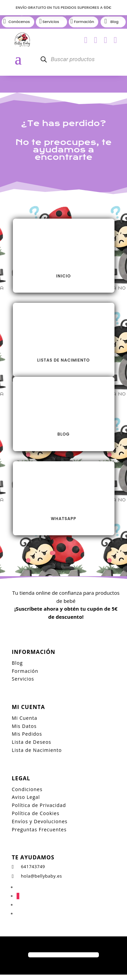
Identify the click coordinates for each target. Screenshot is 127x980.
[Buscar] (44, 59)
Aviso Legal (26, 797)
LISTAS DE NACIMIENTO (63, 360)
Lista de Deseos (32, 742)
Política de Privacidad (39, 805)
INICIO (63, 276)
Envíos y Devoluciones (40, 821)
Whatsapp (63, 519)
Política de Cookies (36, 813)
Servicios (23, 679)
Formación (25, 671)
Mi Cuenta (25, 718)
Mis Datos (24, 726)
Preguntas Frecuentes (39, 829)
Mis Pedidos (27, 734)
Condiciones (27, 789)
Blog (64, 434)
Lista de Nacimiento (37, 750)
